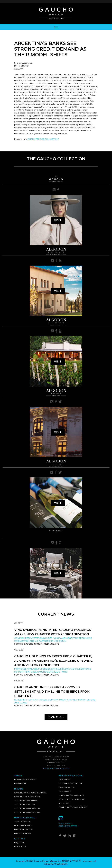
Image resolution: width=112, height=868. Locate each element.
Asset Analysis (22, 822)
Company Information (71, 795)
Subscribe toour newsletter (68, 825)
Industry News (23, 833)
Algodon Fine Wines (26, 801)
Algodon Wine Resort (27, 812)
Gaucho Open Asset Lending (30, 793)
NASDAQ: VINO (70, 861)
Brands (19, 789)
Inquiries (19, 843)
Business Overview (25, 780)
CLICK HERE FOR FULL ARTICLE (43, 139)
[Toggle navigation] (56, 27)
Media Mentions (23, 829)
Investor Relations (70, 776)
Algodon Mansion (25, 805)
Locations (20, 847)
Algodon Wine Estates (27, 808)
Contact (20, 839)
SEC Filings (64, 803)
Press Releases (23, 826)
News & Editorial (25, 818)
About (18, 776)
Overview (64, 780)
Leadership (21, 783)
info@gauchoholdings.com (56, 768)
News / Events (66, 787)
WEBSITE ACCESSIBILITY (56, 864)
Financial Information (71, 799)
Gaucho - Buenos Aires (27, 797)
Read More (56, 717)
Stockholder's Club (70, 783)
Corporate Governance (73, 807)
